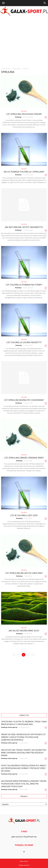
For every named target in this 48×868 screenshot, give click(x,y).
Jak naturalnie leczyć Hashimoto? (24, 227)
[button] (45, 3)
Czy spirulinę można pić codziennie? (24, 400)
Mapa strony (24, 861)
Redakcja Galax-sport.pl (9, 727)
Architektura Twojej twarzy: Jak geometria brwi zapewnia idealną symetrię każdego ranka (24, 753)
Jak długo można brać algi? (24, 631)
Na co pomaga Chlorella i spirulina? (24, 172)
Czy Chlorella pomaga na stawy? (24, 285)
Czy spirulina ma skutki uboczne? (24, 573)
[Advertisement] (24, 41)
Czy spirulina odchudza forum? (24, 114)
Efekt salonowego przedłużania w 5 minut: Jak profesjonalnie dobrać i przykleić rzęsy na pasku (24, 768)
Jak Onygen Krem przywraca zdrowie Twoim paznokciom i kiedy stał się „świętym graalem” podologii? (24, 784)
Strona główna (6, 69)
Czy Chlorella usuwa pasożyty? (24, 342)
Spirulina (24, 111)
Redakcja (18, 117)
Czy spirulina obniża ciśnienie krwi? (24, 458)
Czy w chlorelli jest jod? (24, 515)
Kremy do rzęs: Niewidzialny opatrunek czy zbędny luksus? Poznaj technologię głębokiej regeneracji (23, 737)
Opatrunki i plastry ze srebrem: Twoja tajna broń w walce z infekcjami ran (24, 723)
